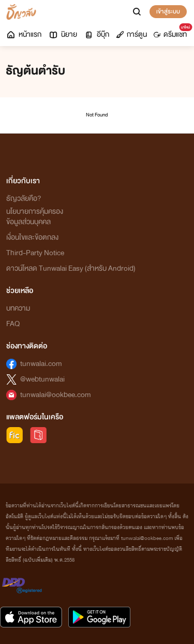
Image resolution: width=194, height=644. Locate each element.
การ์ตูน (131, 34)
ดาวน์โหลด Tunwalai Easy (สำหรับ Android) (71, 268)
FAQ (13, 324)
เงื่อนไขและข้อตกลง (32, 237)
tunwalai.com (41, 364)
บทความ (18, 308)
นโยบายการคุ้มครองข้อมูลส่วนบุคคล (35, 217)
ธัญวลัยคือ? (24, 199)
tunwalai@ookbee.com (56, 395)
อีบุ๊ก (96, 34)
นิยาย (63, 34)
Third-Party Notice (35, 253)
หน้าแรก (24, 34)
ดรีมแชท (172, 32)
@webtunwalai (42, 379)
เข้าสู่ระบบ (168, 11)
